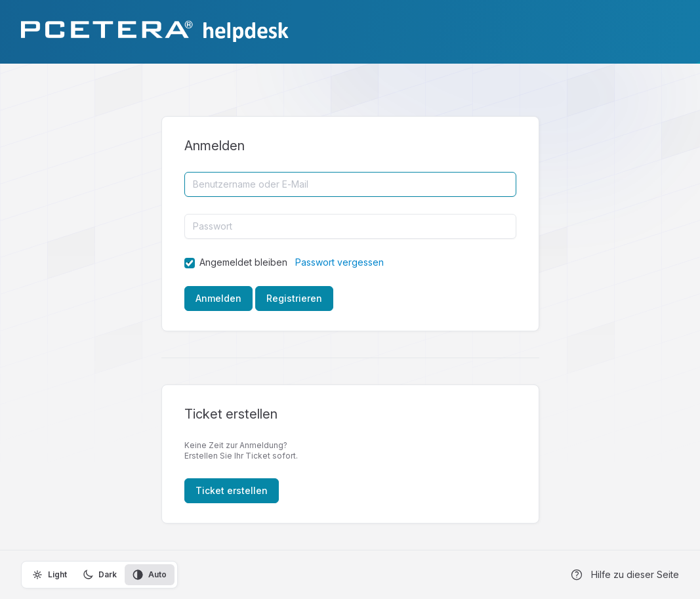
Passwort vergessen (340, 262)
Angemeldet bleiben (243, 262)
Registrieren (294, 298)
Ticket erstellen (232, 490)
